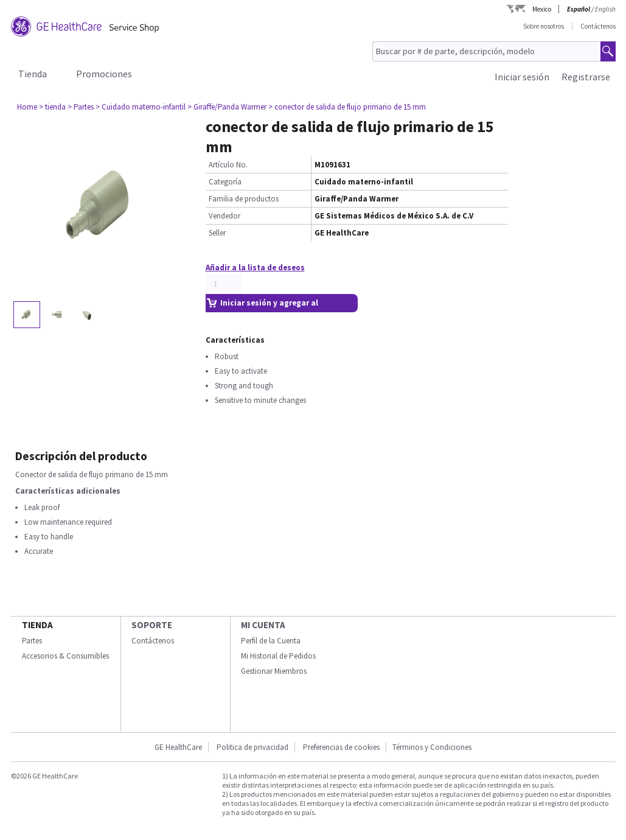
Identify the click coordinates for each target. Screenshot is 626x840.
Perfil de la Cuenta (271, 641)
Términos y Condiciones (432, 747)
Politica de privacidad (252, 747)
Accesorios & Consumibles (65, 656)
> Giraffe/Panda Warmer (227, 107)
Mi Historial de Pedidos (278, 656)
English (605, 9)
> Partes (81, 107)
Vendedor (224, 216)
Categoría (225, 182)
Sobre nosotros (544, 26)
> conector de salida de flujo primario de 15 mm (347, 107)
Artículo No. (228, 165)
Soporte (152, 625)
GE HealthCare (178, 747)
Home (27, 107)
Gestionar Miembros (274, 671)
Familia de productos (244, 199)
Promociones (104, 74)
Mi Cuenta (263, 625)
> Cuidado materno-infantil (141, 107)
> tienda (52, 107)
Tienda (33, 74)
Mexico (542, 9)
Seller (217, 233)
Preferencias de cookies (341, 747)
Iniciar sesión (522, 77)
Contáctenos (598, 26)
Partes (32, 641)
